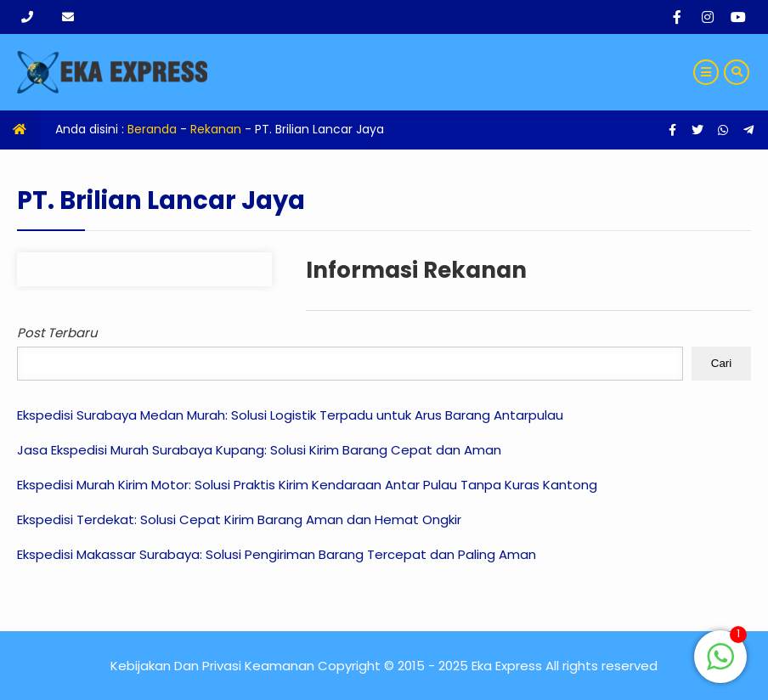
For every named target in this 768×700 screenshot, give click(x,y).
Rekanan (216, 129)
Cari (721, 363)
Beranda (152, 129)
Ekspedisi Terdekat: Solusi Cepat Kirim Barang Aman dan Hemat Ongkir (239, 519)
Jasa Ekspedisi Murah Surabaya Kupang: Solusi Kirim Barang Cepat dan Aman (259, 450)
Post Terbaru (57, 333)
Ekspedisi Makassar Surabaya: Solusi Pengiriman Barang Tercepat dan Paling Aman (277, 554)
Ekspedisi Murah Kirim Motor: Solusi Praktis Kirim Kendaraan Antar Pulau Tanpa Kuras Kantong (307, 485)
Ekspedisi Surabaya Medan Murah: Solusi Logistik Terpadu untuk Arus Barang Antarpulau (290, 415)
